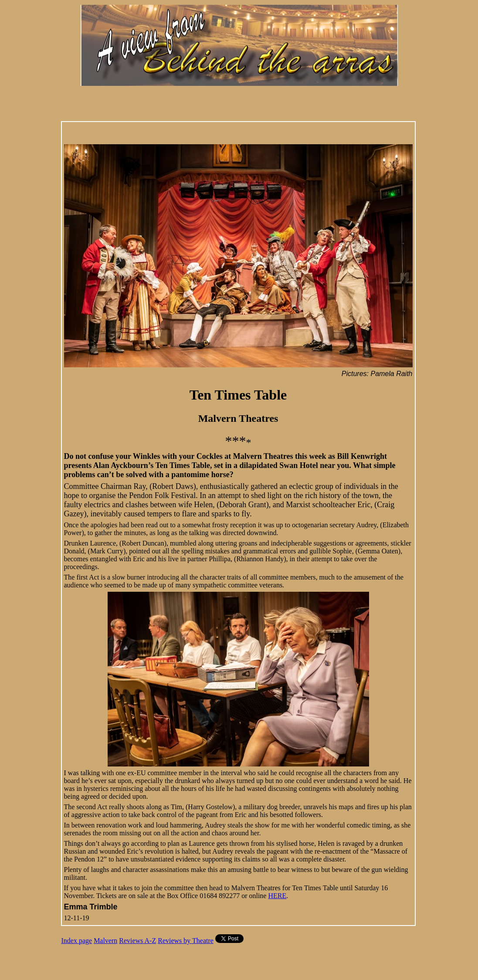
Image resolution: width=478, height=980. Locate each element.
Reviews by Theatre (186, 941)
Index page (77, 941)
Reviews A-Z (137, 941)
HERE (277, 896)
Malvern (105, 941)
